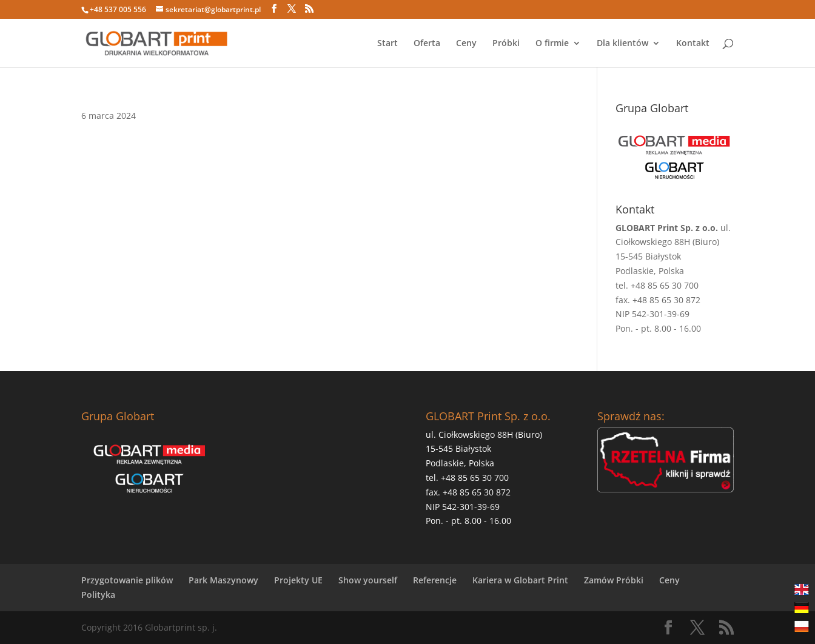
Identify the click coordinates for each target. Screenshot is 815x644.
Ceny (466, 44)
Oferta (427, 44)
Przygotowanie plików (127, 580)
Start (387, 44)
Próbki (506, 44)
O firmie (552, 44)
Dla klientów (622, 44)
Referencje (435, 580)
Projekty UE (298, 580)
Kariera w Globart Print (520, 580)
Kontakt (693, 44)
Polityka (98, 595)
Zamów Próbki (614, 580)
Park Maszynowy (223, 580)
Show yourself (368, 580)
